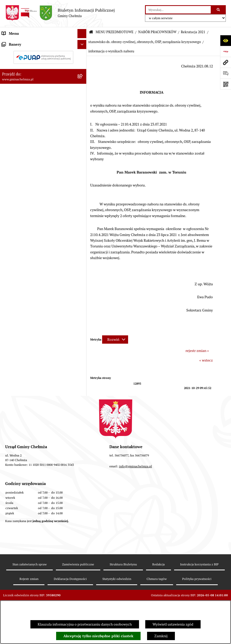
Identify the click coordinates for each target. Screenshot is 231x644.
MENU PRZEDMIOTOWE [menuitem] (22, 43)
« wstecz (206, 360)
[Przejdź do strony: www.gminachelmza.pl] (226, 62)
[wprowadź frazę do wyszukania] (178, 10)
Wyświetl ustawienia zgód (173, 624)
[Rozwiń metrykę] (115, 340)
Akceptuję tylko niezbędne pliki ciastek (98, 636)
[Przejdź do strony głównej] (60, 13)
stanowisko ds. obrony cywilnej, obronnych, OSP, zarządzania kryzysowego (145, 42)
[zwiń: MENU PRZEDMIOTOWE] (83, 43)
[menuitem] (43, 55)
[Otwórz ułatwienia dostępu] (226, 40)
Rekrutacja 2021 (193, 32)
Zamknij (161, 636)
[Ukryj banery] (82, 427)
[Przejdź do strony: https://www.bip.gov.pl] (226, 51)
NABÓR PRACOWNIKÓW (157, 32)
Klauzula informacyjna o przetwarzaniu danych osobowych (85, 624)
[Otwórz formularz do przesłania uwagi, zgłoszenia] (226, 73)
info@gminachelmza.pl (136, 536)
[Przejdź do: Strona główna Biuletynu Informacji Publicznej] (91, 32)
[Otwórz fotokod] (226, 84)
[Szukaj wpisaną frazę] (219, 10)
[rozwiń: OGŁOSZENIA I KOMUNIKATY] (83, 55)
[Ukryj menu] (82, 34)
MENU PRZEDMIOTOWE (115, 32)
